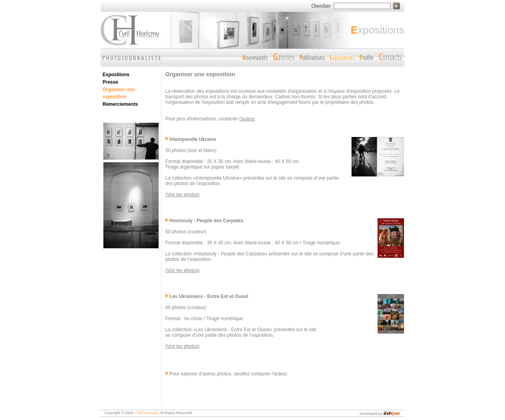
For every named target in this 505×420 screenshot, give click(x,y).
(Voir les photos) (182, 195)
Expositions (116, 75)
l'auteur (247, 119)
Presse (110, 82)
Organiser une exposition (119, 93)
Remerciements (120, 104)
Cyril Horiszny (147, 413)
